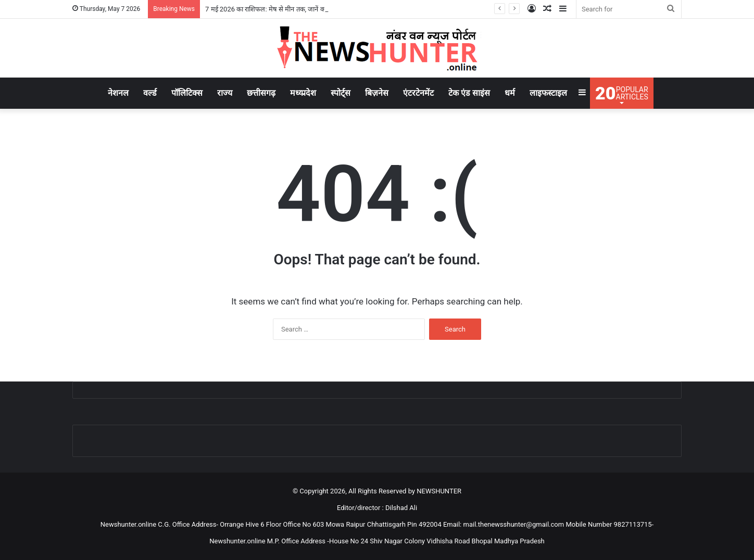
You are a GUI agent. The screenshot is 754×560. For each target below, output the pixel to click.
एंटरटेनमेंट (418, 93)
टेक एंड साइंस (469, 93)
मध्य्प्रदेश (303, 93)
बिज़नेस (377, 93)
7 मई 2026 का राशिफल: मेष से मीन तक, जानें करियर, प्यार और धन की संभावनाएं (304, 9)
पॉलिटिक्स (187, 93)
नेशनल (118, 93)
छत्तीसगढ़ (261, 93)
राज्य (225, 93)
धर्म (510, 93)
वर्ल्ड (150, 93)
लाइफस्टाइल (548, 93)
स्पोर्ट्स (341, 93)
